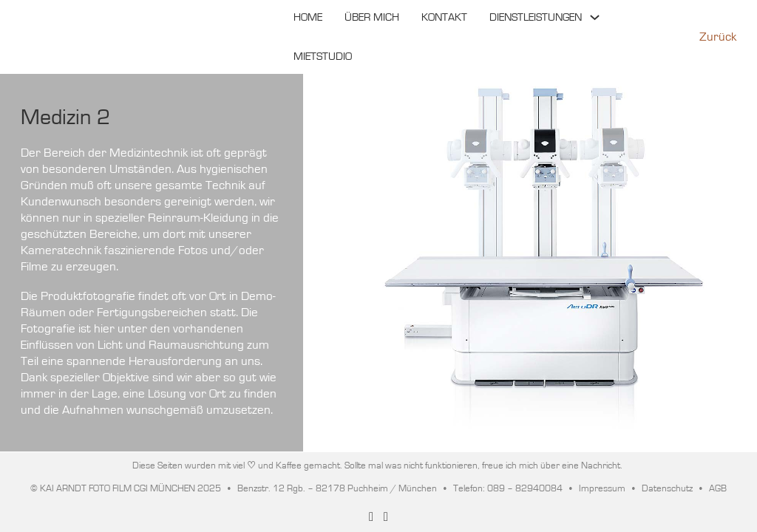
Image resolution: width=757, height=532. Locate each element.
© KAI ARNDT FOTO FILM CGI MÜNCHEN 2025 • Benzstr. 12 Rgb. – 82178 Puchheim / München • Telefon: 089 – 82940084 (296, 488)
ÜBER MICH (372, 17)
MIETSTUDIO (323, 57)
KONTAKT (444, 17)
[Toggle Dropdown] (595, 17)
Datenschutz (667, 488)
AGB (718, 488)
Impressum (602, 488)
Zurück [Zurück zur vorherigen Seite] (718, 37)
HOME (308, 17)
